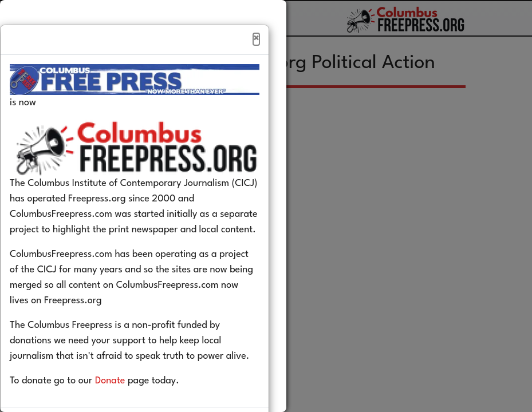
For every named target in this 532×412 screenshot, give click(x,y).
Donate (127, 405)
